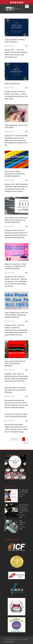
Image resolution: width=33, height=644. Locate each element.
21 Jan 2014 (10, 396)
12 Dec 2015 (10, 321)
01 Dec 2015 (10, 370)
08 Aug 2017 (11, 132)
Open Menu (27, 6)
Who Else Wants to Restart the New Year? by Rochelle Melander (15, 390)
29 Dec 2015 (10, 226)
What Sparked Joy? (12, 84)
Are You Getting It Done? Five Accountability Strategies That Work (24, 509)
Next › (26, 443)
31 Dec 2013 (10, 421)
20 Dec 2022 (10, 88)
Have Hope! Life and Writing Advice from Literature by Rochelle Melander (16, 220)
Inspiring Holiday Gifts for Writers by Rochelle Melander (15, 364)
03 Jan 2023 (10, 46)
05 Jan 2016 (10, 180)
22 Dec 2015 (10, 273)
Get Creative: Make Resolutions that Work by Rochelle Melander (15, 174)
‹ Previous (14, 439)
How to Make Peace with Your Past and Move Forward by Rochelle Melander (17, 315)
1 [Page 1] (20, 439)
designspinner (9, 642)
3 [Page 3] (27, 439)
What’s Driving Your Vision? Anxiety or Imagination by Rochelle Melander (16, 266)
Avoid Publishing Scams (22, 523)
